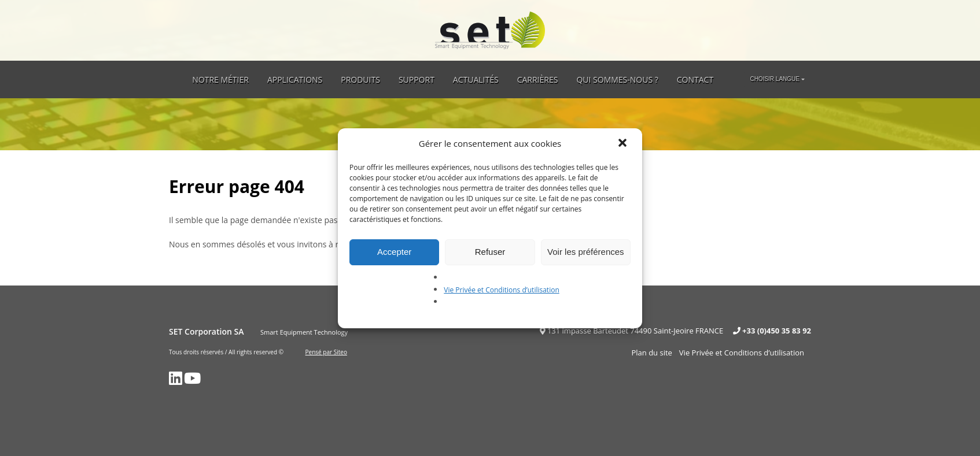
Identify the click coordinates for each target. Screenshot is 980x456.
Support (417, 79)
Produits (360, 79)
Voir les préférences (586, 252)
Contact (695, 79)
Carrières (538, 79)
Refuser (490, 252)
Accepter (394, 252)
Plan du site (651, 353)
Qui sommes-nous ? (617, 79)
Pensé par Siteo (326, 352)
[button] (624, 144)
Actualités (476, 79)
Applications (295, 79)
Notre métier (220, 79)
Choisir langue (775, 79)
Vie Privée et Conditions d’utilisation (502, 290)
